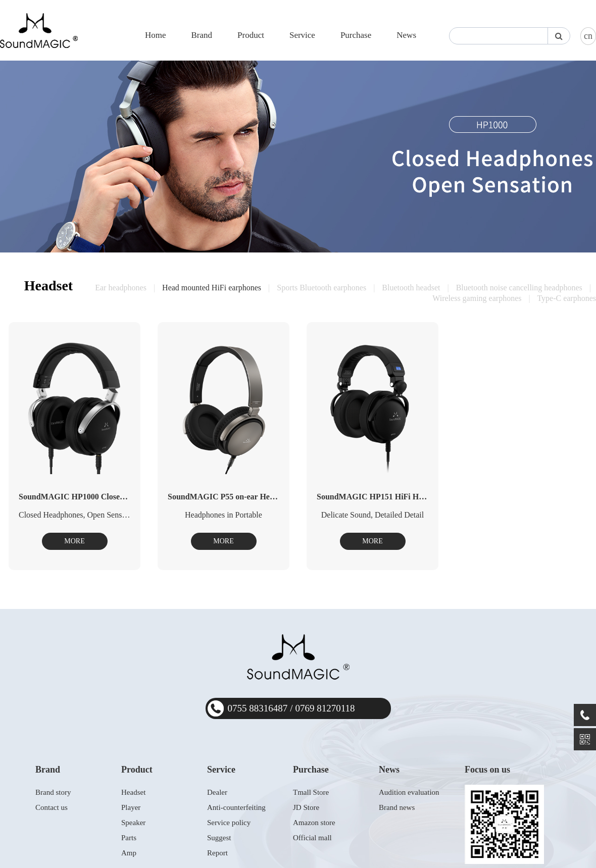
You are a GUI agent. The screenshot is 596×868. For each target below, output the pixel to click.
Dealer (217, 792)
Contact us (52, 807)
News (406, 35)
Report (217, 853)
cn (588, 36)
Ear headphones (121, 288)
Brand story (53, 792)
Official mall (312, 838)
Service (302, 35)
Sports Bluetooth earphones (321, 288)
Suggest (219, 838)
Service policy (229, 823)
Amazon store (314, 823)
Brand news (397, 807)
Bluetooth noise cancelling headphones (519, 288)
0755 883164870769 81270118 (291, 708)
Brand (202, 35)
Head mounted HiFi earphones (212, 288)
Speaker (133, 823)
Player (131, 807)
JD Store (306, 807)
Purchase (356, 35)
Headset (133, 792)
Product (251, 35)
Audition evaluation (409, 792)
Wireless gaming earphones (477, 298)
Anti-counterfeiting (236, 807)
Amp (129, 853)
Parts (129, 838)
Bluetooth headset (411, 288)
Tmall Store (311, 792)
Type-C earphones (566, 298)
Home (156, 35)
